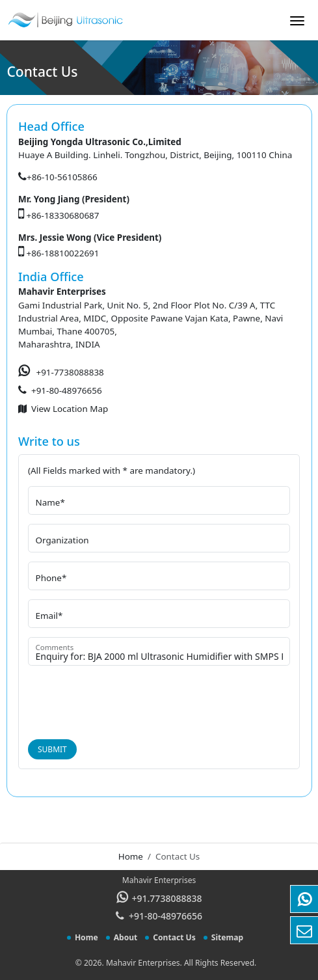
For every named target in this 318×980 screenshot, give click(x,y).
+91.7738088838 (167, 898)
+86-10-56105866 (62, 177)
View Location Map (70, 409)
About (126, 937)
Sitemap (227, 937)
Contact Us (174, 937)
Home (131, 856)
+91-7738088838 (70, 372)
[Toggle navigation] (297, 25)
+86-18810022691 (63, 253)
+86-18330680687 (63, 215)
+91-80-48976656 (67, 390)
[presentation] (127, 700)
